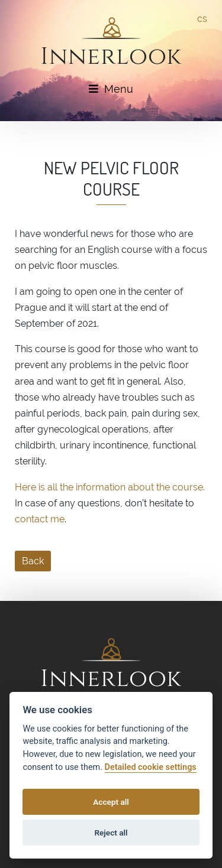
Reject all (111, 833)
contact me (40, 519)
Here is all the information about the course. (110, 487)
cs (202, 19)
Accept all (111, 802)
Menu (111, 89)
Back (33, 561)
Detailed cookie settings (151, 767)
